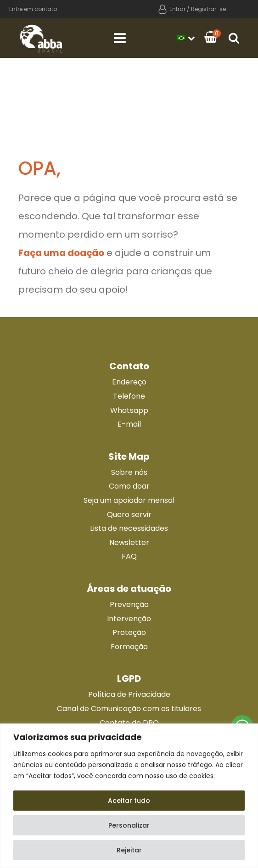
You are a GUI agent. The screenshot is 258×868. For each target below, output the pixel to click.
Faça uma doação (61, 253)
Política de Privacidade (129, 694)
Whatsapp (129, 410)
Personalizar (129, 825)
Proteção (129, 632)
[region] (129, 796)
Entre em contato (33, 9)
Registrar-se (208, 9)
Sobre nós (129, 472)
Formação (129, 647)
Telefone (129, 396)
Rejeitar (129, 850)
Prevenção (129, 604)
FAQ (129, 556)
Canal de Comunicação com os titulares (129, 709)
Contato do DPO (129, 723)
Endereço (129, 382)
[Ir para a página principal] (41, 38)
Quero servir (129, 515)
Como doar (129, 486)
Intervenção (129, 619)
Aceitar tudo (129, 801)
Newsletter (129, 542)
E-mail (129, 424)
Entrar (177, 9)
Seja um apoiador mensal (129, 500)
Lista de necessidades (129, 528)
